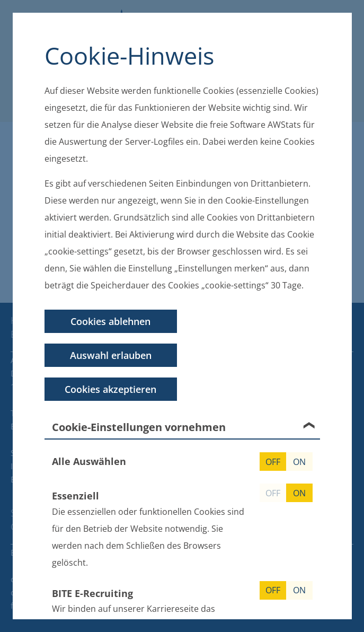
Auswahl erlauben (111, 355)
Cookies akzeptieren (110, 389)
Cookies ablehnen (110, 321)
